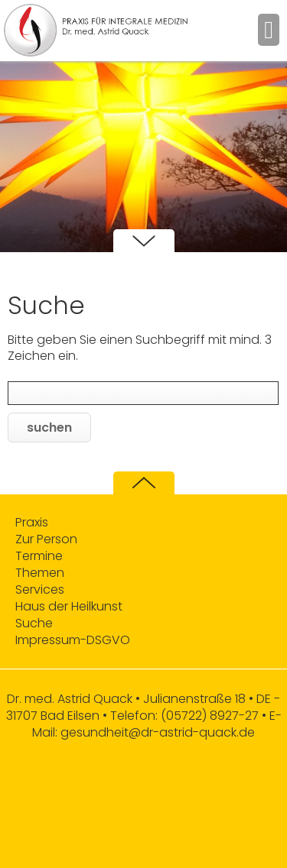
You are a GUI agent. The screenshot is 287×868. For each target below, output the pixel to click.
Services (40, 590)
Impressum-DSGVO (73, 640)
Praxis (32, 523)
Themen (40, 573)
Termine (39, 556)
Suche (34, 623)
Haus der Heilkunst (69, 607)
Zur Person (46, 539)
